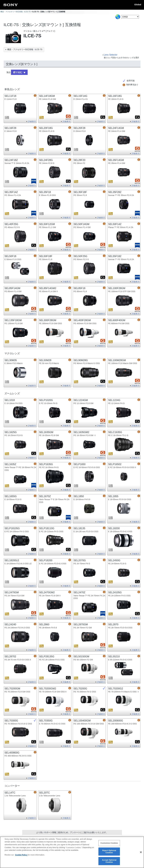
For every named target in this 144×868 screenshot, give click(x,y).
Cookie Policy (21, 856)
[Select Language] (130, 17)
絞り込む (17, 72)
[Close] (141, 854)
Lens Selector (111, 55)
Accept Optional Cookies (109, 863)
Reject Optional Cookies (109, 853)
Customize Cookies (109, 845)
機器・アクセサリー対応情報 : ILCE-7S (15, 12)
